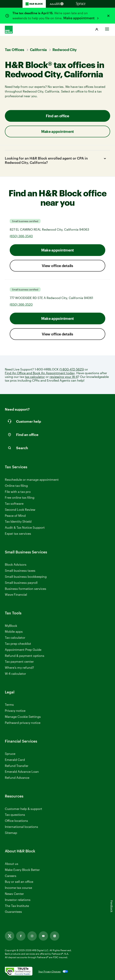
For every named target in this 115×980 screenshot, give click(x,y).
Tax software (14, 503)
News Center (14, 894)
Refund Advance (17, 778)
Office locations (16, 821)
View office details (57, 266)
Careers (11, 876)
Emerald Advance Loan (22, 771)
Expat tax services (18, 534)
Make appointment (79, 18)
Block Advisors (16, 565)
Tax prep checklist (18, 643)
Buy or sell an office (19, 882)
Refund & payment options (25, 656)
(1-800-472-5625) (72, 369)
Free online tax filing (20, 497)
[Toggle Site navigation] (107, 28)
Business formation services (26, 589)
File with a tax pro (18, 492)
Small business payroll (21, 583)
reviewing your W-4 (64, 377)
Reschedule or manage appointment (32, 479)
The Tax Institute (17, 906)
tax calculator (35, 377)
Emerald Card (15, 760)
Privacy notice (15, 711)
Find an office (57, 116)
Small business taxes (20, 570)
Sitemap (11, 833)
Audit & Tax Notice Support (25, 527)
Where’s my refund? (19, 667)
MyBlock (11, 626)
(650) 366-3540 (21, 236)
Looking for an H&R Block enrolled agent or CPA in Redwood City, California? (56, 160)
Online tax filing (16, 486)
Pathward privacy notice (23, 723)
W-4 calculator (15, 673)
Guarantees (13, 912)
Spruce (10, 754)
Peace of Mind (15, 516)
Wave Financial (16, 595)
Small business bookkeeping (26, 576)
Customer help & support (24, 809)
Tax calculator (15, 637)
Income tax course (18, 888)
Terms (9, 704)
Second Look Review (20, 509)
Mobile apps (14, 631)
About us (12, 864)
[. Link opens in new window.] (19, 971)
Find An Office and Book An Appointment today (40, 373)
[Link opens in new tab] (10, 936)
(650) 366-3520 (21, 304)
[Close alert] (108, 16)
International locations (21, 827)
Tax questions (15, 815)
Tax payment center (19, 661)
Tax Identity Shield (18, 521)
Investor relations (18, 900)
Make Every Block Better (22, 870)
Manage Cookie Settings (23, 717)
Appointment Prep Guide (23, 650)
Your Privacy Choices (49, 971)
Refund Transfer (17, 766)
